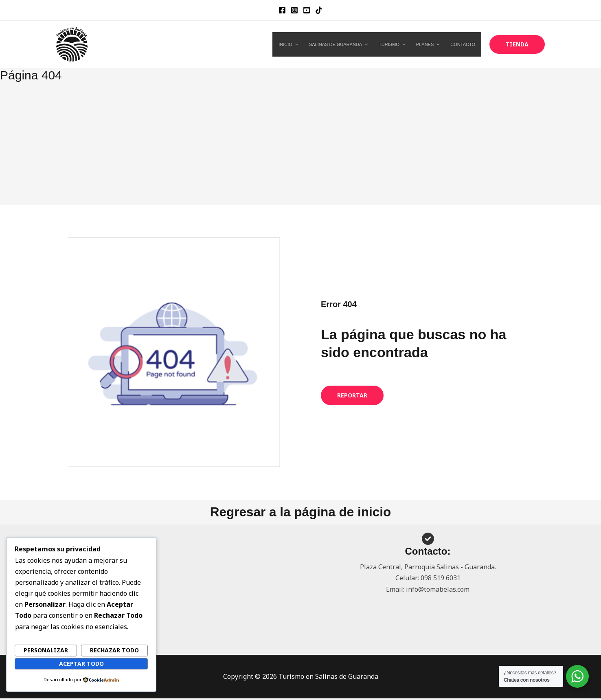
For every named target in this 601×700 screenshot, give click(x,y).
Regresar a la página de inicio (300, 513)
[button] (517, 44)
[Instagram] (294, 10)
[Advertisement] (300, 144)
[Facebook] (282, 10)
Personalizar (46, 650)
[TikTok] (319, 10)
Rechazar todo (114, 650)
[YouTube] (307, 10)
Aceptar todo (81, 663)
